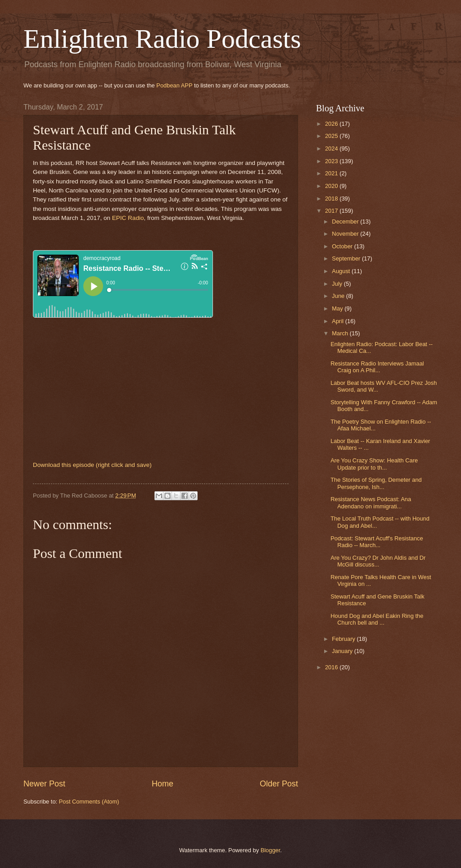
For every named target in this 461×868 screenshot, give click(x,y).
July (338, 284)
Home (163, 784)
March (341, 333)
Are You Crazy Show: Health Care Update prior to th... (374, 464)
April (338, 321)
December (346, 222)
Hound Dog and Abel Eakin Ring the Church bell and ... (377, 619)
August (342, 271)
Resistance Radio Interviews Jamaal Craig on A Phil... (377, 367)
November (346, 234)
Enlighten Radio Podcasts (162, 39)
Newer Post (44, 784)
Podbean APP (174, 85)
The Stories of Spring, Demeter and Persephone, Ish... (376, 483)
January (343, 651)
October (343, 246)
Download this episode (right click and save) (92, 465)
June (339, 296)
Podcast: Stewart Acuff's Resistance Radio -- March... (377, 542)
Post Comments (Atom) (89, 802)
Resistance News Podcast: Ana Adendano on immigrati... (371, 503)
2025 (332, 136)
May (338, 308)
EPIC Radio (128, 218)
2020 (332, 186)
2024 (332, 148)
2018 (332, 199)
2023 (332, 161)
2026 (332, 124)
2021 (332, 173)
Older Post (279, 784)
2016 (332, 667)
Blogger (271, 850)
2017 (332, 211)
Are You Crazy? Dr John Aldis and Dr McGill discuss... (378, 561)
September (347, 258)
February (344, 639)
